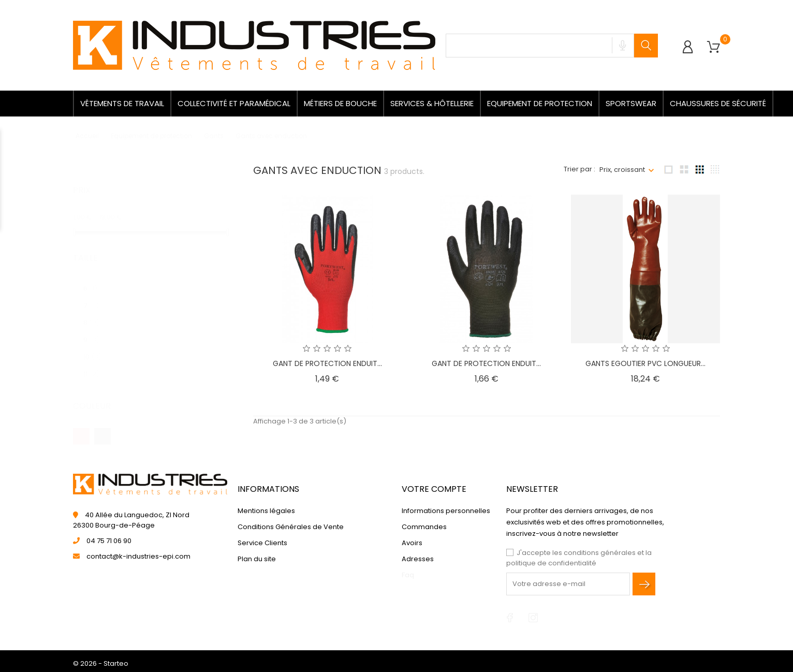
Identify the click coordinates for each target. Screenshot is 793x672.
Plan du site (257, 559)
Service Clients (262, 543)
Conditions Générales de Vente (291, 527)
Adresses (418, 559)
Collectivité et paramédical (234, 103)
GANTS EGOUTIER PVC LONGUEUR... (645, 363)
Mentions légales (266, 511)
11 (91, 364)
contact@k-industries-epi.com (138, 556)
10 (92, 347)
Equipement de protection (540, 103)
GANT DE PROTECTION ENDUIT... (327, 363)
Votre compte (434, 489)
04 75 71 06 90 (109, 541)
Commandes (424, 527)
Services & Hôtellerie (432, 103)
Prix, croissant (622, 170)
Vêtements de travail (122, 103)
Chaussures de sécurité (718, 103)
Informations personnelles (446, 511)
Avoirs (412, 543)
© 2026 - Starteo (101, 663)
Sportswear (631, 103)
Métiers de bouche (340, 103)
